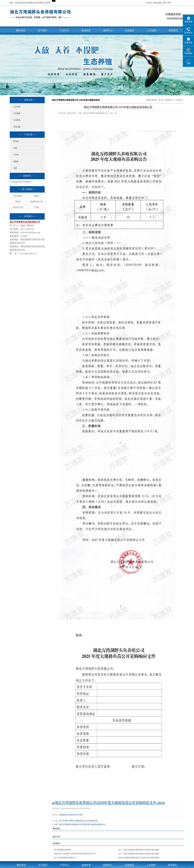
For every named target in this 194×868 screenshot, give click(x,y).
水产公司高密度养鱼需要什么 (65, 858)
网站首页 (21, 30)
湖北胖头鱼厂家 (36, 202)
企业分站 (149, 3)
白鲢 (15, 148)
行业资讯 (17, 120)
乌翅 (15, 168)
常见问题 (17, 127)
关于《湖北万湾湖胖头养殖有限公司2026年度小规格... (139, 850)
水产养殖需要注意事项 (62, 850)
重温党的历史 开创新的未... (22, 182)
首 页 (161, 100)
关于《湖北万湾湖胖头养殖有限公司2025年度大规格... (139, 854)
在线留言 (130, 30)
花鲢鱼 (16, 161)
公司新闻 (17, 113)
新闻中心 (108, 30)
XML (169, 3)
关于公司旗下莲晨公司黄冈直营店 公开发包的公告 (78, 821)
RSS (164, 3)
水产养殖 (79, 815)
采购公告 (72, 815)
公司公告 (17, 107)
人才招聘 (152, 30)
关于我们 (42, 30)
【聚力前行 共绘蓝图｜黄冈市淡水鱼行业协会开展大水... (75, 854)
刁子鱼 (16, 155)
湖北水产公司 (18, 207)
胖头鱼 (16, 141)
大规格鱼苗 (63, 815)
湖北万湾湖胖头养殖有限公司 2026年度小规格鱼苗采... (140, 858)
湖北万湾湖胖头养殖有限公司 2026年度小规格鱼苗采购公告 (82, 824)
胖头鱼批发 (18, 196)
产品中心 (64, 30)
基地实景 (86, 30)
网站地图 (158, 3)
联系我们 (173, 30)
